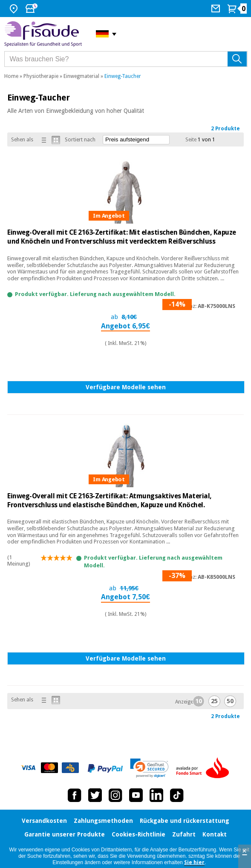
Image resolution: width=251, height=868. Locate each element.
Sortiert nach (80, 140)
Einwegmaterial (81, 76)
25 (214, 701)
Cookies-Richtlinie (138, 834)
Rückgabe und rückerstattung (185, 821)
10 (199, 701)
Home (11, 76)
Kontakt (215, 834)
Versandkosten (44, 821)
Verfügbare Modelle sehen (126, 387)
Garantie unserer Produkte (65, 834)
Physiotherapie (41, 76)
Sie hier (194, 862)
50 (230, 701)
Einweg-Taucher (123, 76)
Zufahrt (184, 834)
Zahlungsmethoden (103, 821)
